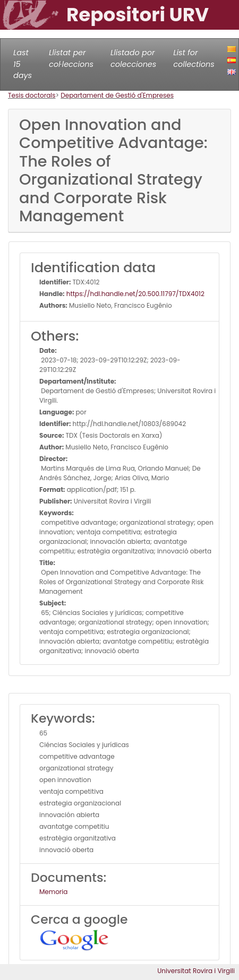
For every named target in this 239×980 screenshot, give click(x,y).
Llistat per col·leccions (71, 58)
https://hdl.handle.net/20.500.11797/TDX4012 (135, 294)
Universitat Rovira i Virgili (196, 971)
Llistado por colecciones (133, 58)
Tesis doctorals (32, 95)
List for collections (194, 58)
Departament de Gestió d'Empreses (117, 95)
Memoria (53, 892)
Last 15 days (23, 64)
